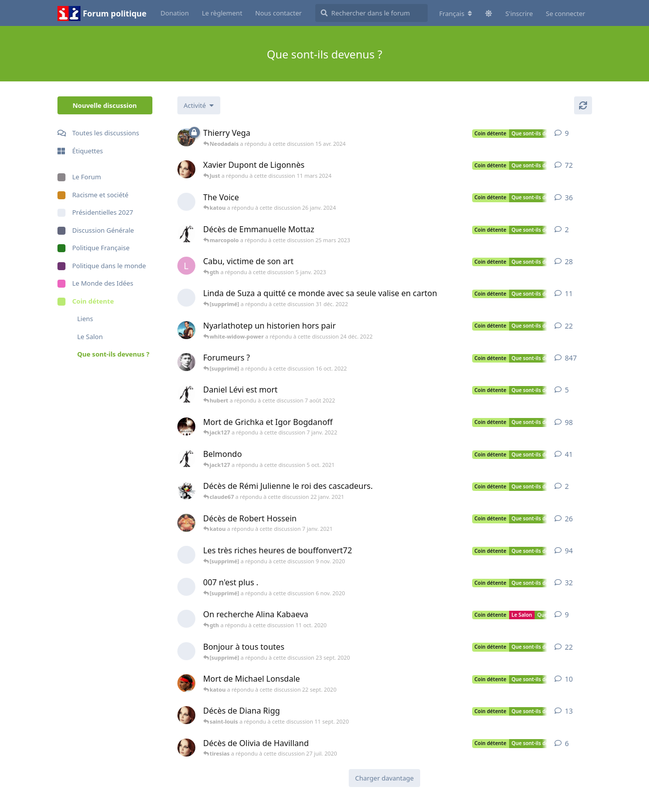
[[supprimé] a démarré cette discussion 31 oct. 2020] (186, 587)
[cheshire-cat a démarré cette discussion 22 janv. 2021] (186, 490)
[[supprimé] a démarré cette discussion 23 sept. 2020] (186, 651)
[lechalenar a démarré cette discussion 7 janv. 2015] (186, 266)
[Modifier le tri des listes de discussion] (199, 105)
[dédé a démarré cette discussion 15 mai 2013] (186, 137)
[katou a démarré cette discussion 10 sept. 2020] (186, 715)
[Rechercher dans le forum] (371, 13)
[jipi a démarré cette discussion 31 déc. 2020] (186, 523)
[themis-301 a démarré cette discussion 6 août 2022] (186, 394)
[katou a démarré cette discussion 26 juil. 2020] (186, 748)
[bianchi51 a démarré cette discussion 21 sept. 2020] (186, 683)
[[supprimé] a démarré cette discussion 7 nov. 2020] (186, 555)
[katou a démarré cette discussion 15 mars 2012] (186, 169)
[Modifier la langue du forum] (456, 13)
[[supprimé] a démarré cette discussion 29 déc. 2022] (186, 298)
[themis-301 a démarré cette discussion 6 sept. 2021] (186, 458)
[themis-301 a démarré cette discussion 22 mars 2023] (186, 234)
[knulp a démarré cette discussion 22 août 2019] (186, 362)
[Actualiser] (583, 105)
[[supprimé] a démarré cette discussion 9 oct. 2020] (186, 619)
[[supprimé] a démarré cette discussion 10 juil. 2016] (186, 202)
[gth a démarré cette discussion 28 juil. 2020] (186, 330)
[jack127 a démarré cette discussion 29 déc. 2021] (186, 426)
